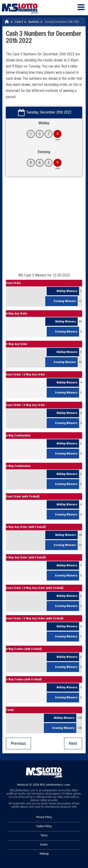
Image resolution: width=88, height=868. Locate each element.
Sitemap (44, 854)
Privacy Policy (44, 817)
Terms (44, 835)
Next (73, 743)
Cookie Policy (44, 826)
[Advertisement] (44, 227)
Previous (18, 743)
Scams (44, 845)
